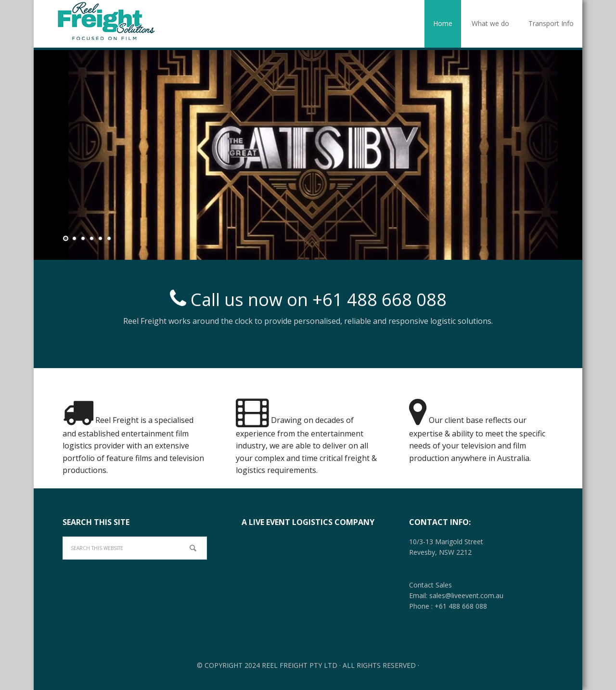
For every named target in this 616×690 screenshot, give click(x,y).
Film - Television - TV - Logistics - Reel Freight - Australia (106, 21)
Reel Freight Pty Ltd (300, 665)
